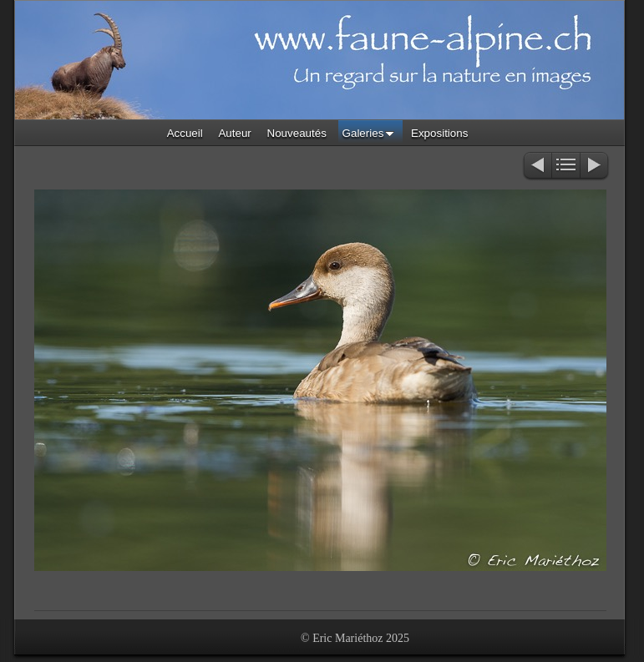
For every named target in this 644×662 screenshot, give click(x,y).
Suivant (595, 167)
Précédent (537, 167)
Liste (566, 167)
